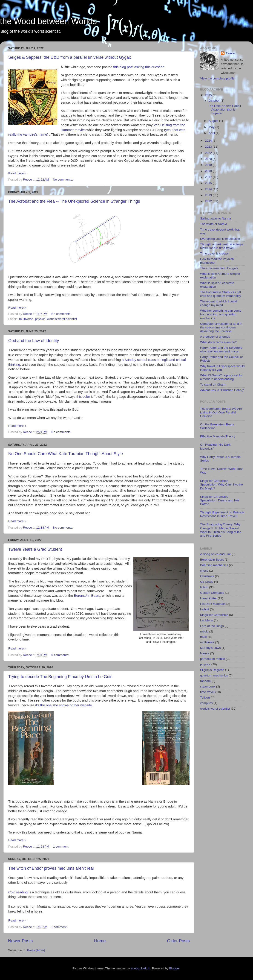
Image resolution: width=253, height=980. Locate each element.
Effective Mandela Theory (218, 436)
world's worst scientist (62, 319)
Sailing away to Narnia (216, 218)
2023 (209, 147)
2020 (209, 159)
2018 (209, 171)
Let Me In (207, 620)
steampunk (208, 686)
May (212, 127)
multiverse (26, 319)
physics (40, 319)
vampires (206, 703)
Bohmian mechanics (214, 565)
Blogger (175, 968)
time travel (207, 692)
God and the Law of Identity (34, 341)
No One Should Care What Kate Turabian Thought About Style (66, 454)
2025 (209, 95)
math (204, 637)
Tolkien (205, 698)
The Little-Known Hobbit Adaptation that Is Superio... (224, 110)
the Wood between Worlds (48, 21)
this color (83, 397)
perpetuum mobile (213, 659)
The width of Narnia (214, 224)
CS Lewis (207, 582)
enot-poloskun (140, 968)
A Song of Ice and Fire (216, 554)
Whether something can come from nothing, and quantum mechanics (221, 314)
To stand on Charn (213, 385)
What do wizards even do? (218, 342)
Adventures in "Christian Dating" (222, 390)
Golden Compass (212, 593)
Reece (230, 53)
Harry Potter (208, 598)
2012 (209, 201)
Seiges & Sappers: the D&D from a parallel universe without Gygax (70, 57)
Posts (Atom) (36, 950)
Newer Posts (20, 941)
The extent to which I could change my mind (219, 303)
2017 (209, 177)
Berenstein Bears (212, 560)
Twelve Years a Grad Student (35, 549)
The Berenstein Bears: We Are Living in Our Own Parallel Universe (221, 412)
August (214, 121)
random (205, 681)
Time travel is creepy (214, 253)
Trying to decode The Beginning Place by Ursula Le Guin (60, 677)
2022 (209, 153)
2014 (209, 189)
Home (100, 941)
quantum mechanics (214, 675)
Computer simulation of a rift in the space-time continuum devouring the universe (221, 327)
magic (204, 631)
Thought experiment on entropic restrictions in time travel (222, 246)
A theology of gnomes (215, 337)
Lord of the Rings (212, 626)
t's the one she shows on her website (64, 705)
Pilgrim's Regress (212, 670)
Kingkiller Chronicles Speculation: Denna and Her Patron (220, 500)
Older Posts (178, 941)
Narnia (205, 653)
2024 (209, 141)
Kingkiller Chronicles (214, 615)
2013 (209, 195)
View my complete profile (217, 78)
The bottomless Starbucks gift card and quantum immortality (221, 294)
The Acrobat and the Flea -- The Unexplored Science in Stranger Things (74, 201)
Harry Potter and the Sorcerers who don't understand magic (221, 350)
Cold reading (18, 892)
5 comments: (61, 655)
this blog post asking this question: (139, 67)
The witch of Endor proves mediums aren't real (51, 868)
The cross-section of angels (219, 268)
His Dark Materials (213, 604)
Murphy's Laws (210, 648)
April (212, 133)
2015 (209, 183)
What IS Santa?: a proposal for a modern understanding (221, 377)
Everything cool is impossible (220, 239)
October (215, 101)
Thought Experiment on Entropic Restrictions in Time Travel (222, 514)
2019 (209, 165)
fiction (204, 587)
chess (204, 571)
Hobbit (205, 609)
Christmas (207, 576)
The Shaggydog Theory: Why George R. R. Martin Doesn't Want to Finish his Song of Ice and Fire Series (221, 530)
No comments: (63, 180)
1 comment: (62, 847)
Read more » (17, 173)
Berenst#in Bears (87, 596)
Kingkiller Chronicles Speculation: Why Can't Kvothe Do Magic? (221, 484)
